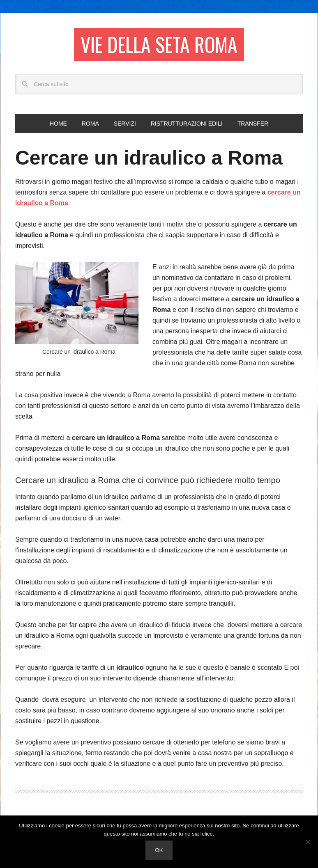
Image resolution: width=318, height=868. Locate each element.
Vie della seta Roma (159, 44)
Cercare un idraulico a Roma (149, 158)
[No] (308, 842)
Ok (159, 850)
